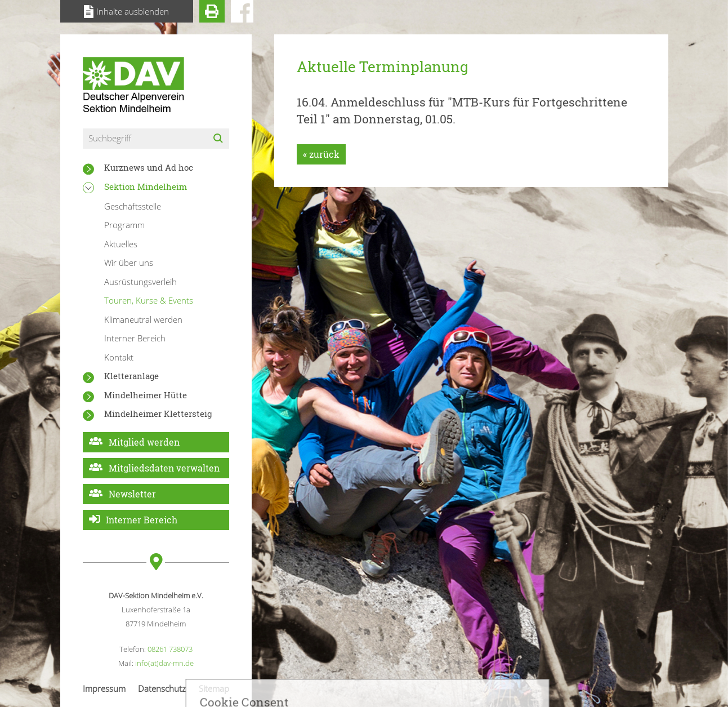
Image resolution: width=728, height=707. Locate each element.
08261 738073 (170, 649)
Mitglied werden (144, 442)
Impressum (104, 688)
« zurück (321, 154)
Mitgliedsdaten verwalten (164, 468)
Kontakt (119, 357)
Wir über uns (129, 263)
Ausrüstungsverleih (140, 282)
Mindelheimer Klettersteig (158, 413)
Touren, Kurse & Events (149, 300)
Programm (124, 225)
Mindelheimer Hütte (146, 395)
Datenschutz (162, 688)
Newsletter (132, 494)
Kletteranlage (131, 376)
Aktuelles (121, 244)
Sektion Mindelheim (146, 186)
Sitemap (214, 688)
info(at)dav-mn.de (164, 663)
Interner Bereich (135, 338)
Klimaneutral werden (143, 319)
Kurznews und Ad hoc (149, 167)
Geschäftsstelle (133, 206)
